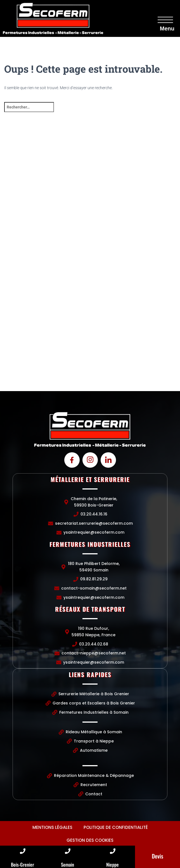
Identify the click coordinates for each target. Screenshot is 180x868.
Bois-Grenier (22, 865)
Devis (157, 856)
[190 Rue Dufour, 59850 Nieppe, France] (90, 349)
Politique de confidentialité (116, 827)
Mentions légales (52, 827)
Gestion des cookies (90, 840)
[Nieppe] (113, 851)
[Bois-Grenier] (23, 851)
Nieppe (112, 865)
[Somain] (68, 851)
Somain (67, 865)
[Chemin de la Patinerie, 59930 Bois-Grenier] (90, 181)
